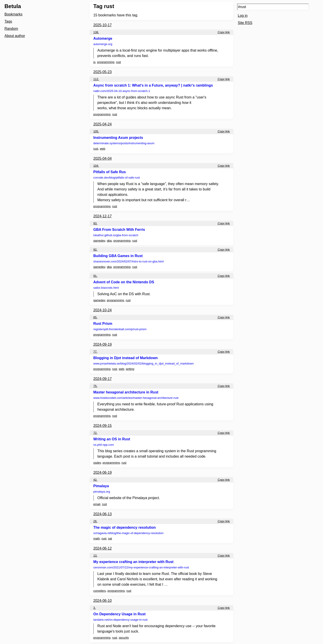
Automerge (103, 38)
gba (109, 241)
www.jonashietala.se (143, 363)
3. (95, 608)
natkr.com (122, 91)
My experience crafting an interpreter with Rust (133, 562)
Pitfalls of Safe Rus (110, 172)
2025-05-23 (103, 72)
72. (95, 433)
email (97, 504)
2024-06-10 (103, 601)
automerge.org (103, 44)
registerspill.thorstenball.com (120, 329)
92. (95, 250)
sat (110, 538)
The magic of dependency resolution (124, 527)
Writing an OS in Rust (112, 439)
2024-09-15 (103, 426)
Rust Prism (103, 324)
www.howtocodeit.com (136, 398)
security (124, 638)
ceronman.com (141, 567)
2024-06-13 (103, 514)
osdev (97, 463)
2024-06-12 (103, 548)
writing (130, 369)
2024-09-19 (103, 344)
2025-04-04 (103, 158)
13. (95, 556)
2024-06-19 (103, 473)
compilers (100, 591)
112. (96, 79)
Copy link (224, 32)
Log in (243, 16)
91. (95, 276)
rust (118, 62)
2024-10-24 (103, 310)
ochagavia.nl (128, 533)
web (103, 149)
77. (95, 352)
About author (15, 36)
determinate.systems (124, 143)
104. (96, 166)
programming (106, 62)
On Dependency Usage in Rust (119, 614)
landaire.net (120, 620)
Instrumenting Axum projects (118, 138)
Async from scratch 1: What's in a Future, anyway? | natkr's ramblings (153, 85)
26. (95, 521)
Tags (8, 21)
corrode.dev (117, 178)
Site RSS (245, 23)
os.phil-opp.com (104, 445)
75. (95, 386)
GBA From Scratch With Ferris (119, 230)
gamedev (99, 241)
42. (95, 480)
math (97, 538)
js (94, 62)
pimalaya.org (102, 492)
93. (95, 223)
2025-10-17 (103, 25)
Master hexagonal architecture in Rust (126, 392)
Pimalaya (101, 486)
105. (96, 131)
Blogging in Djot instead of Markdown (125, 358)
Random (11, 29)
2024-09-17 (103, 379)
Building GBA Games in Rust (118, 256)
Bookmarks (13, 14)
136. (96, 32)
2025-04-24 (103, 124)
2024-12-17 (103, 216)
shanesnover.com (129, 261)
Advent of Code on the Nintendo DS (124, 282)
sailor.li (106, 288)
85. (95, 317)
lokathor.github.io (116, 235)
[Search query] (273, 7)
